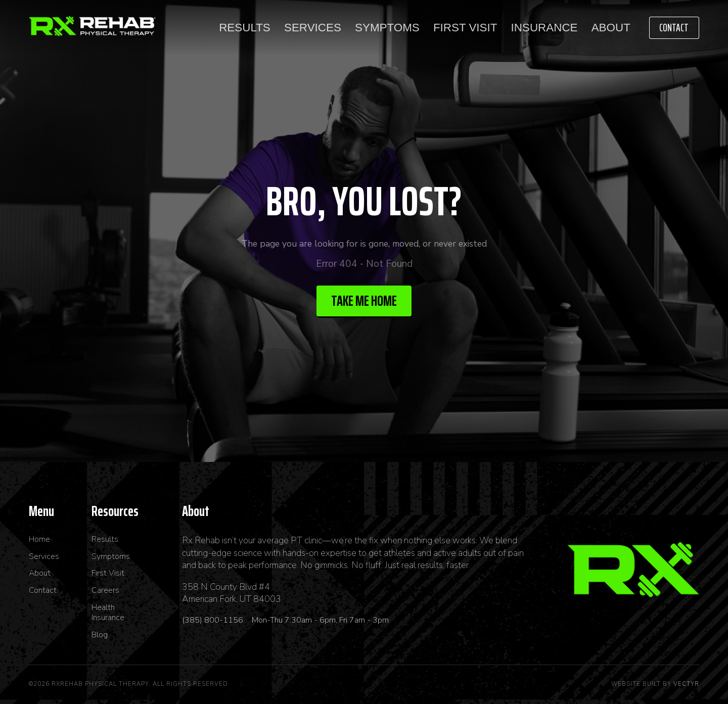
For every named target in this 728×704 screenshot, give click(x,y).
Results (245, 28)
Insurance (544, 28)
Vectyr (686, 684)
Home (39, 539)
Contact (674, 28)
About (611, 28)
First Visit (465, 28)
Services (313, 28)
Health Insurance (108, 613)
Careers (105, 591)
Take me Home (364, 301)
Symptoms (387, 28)
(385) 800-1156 (214, 620)
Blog (100, 635)
